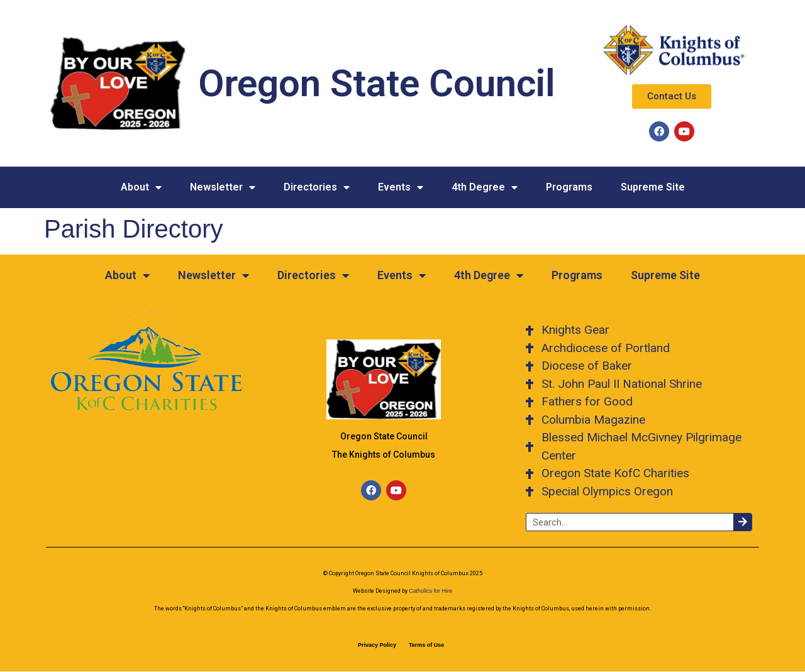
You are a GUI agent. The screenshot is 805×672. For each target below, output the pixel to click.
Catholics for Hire (430, 591)
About (141, 187)
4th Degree (485, 187)
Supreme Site (653, 187)
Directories (317, 187)
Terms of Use (426, 645)
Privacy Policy (377, 645)
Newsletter (223, 187)
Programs (569, 187)
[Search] (742, 522)
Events (401, 187)
